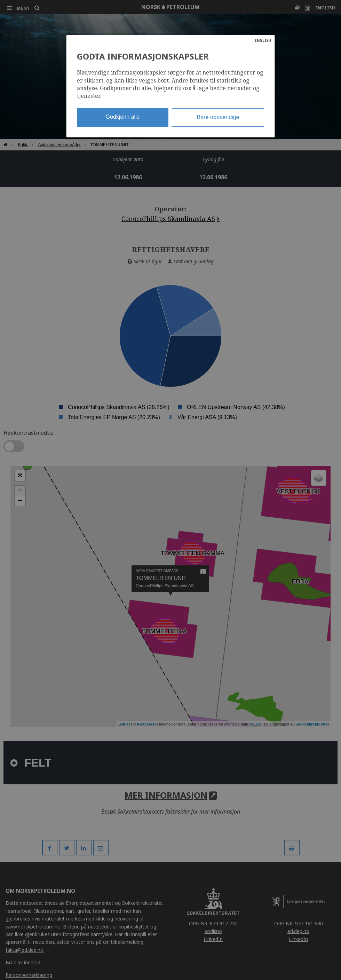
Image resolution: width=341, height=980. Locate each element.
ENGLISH (263, 40)
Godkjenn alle (123, 117)
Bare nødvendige (218, 117)
